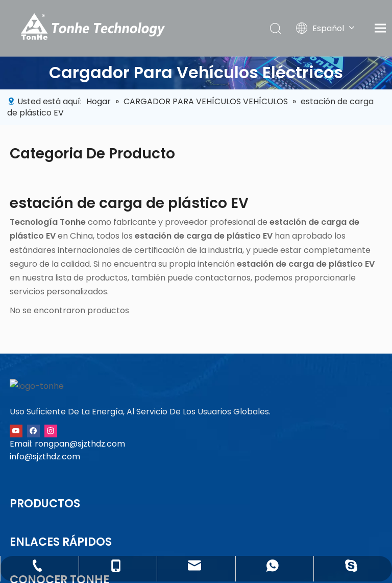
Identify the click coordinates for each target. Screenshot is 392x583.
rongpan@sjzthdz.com (80, 487)
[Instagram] (51, 473)
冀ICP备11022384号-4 (209, 572)
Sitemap (194, 561)
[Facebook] (33, 473)
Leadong (291, 561)
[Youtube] (16, 473)
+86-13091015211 (360, 403)
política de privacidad (127, 561)
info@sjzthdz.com (45, 499)
